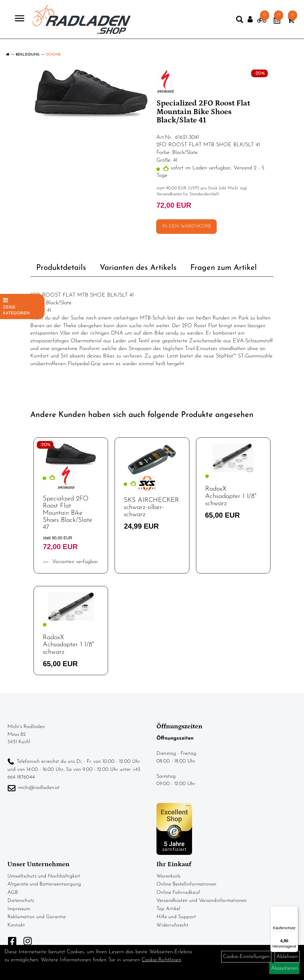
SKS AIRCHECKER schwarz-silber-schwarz (151, 507)
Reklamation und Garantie (37, 917)
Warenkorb (168, 876)
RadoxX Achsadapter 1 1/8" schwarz (231, 496)
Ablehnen (287, 957)
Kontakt (16, 925)
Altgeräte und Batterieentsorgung (44, 884)
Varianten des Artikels (138, 268)
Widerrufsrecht (172, 925)
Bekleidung (28, 55)
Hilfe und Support (176, 917)
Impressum (19, 909)
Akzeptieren (284, 968)
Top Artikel (168, 909)
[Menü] (294, 910)
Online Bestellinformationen (186, 884)
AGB (13, 892)
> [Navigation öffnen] (25, 22)
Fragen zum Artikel (224, 268)
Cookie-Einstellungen (246, 957)
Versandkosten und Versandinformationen (202, 901)
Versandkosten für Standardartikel (187, 194)
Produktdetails (61, 268)
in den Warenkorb (186, 226)
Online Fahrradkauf (178, 892)
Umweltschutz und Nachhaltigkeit (44, 876)
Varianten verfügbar (74, 562)
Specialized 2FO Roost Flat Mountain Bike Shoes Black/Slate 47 (68, 513)
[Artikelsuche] (232, 24)
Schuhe (53, 55)
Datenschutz (21, 901)
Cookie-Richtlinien (161, 960)
